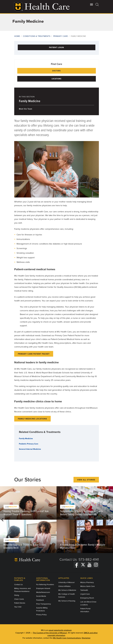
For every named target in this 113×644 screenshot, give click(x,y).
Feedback (40, 600)
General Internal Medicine (30, 449)
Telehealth (84, 590)
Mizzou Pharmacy (87, 582)
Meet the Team (26, 109)
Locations (56, 79)
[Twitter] (83, 565)
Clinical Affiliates (64, 586)
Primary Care (61, 36)
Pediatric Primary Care (29, 444)
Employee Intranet (43, 588)
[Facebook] (77, 565)
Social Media (41, 596)
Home (17, 36)
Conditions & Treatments (37, 36)
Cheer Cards (19, 599)
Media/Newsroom (43, 592)
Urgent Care (85, 594)
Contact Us (68, 560)
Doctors (56, 71)
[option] (28, 520)
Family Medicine (30, 101)
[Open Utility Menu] (92, 4)
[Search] (97, 4)
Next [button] (111, 520)
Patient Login (56, 47)
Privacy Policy (41, 615)
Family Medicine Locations (32, 419)
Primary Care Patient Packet (34, 354)
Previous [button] (2, 520)
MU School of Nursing (67, 601)
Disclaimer (86, 638)
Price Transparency (44, 604)
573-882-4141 (89, 560)
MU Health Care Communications (67, 638)
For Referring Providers (45, 585)
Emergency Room (87, 598)
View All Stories (86, 480)
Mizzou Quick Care (87, 586)
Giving (17, 595)
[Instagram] (96, 565)
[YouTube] (89, 565)
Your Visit (18, 607)
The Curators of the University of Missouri (50, 633)
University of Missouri (66, 582)
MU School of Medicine (67, 590)
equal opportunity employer (60, 630)
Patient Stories (20, 603)
